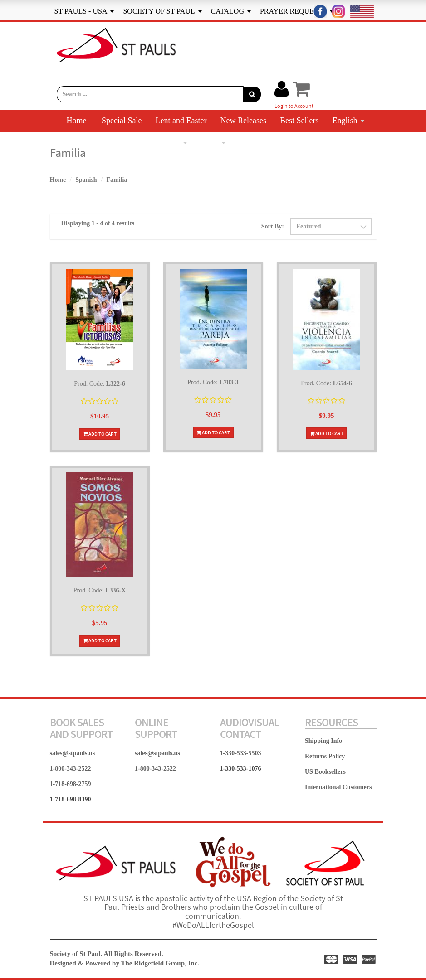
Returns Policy (325, 756)
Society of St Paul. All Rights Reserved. (107, 954)
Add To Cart (100, 434)
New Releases (243, 121)
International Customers (338, 787)
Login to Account (294, 106)
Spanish (170, 142)
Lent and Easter (181, 121)
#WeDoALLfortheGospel (213, 925)
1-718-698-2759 (71, 784)
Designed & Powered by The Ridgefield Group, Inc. (125, 963)
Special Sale (122, 121)
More (213, 142)
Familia (117, 180)
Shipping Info (323, 741)
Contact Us (259, 142)
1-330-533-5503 (241, 753)
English (348, 121)
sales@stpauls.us (73, 753)
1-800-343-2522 (71, 769)
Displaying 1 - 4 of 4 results (98, 223)
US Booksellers (325, 772)
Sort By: (273, 226)
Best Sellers (299, 121)
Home (77, 121)
